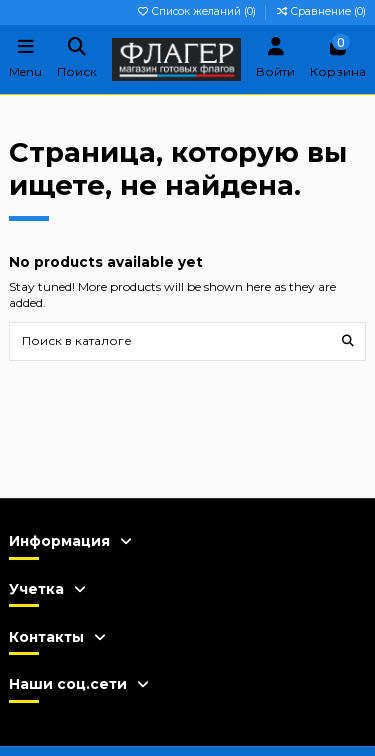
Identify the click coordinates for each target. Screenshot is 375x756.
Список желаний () (197, 11)
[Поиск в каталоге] (348, 341)
